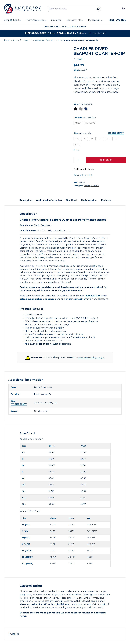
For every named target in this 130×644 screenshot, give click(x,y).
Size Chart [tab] (71, 200)
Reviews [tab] (106, 200)
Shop (15, 40)
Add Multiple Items (84, 169)
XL (108, 139)
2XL (116, 139)
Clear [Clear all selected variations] (76, 150)
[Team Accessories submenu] (45, 20)
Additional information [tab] (49, 200)
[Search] (98, 9)
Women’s (90, 123)
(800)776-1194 (93, 296)
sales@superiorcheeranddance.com (40, 299)
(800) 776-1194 (118, 20)
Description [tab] (26, 200)
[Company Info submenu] (82, 20)
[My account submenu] (102, 20)
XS (77, 139)
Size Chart (118, 133)
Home (7, 40)
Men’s (78, 123)
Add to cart (106, 160)
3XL (77, 145)
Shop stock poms (35, 33)
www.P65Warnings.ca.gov (91, 357)
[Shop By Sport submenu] (20, 20)
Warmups (39, 40)
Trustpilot (79, 59)
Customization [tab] (89, 200)
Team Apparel (26, 40)
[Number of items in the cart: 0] (123, 9)
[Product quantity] (79, 160)
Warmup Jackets (54, 40)
